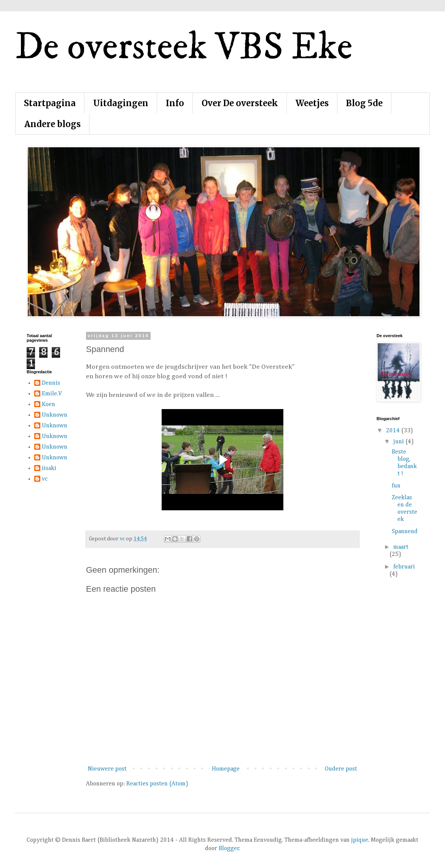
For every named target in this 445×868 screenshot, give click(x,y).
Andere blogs (52, 124)
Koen (48, 405)
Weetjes (312, 103)
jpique (360, 840)
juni (399, 442)
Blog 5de (364, 103)
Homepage (226, 769)
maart (401, 547)
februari (404, 567)
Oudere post (341, 769)
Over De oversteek (240, 103)
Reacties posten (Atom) (157, 784)
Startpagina (50, 103)
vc (45, 479)
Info (175, 103)
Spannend (405, 532)
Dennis (51, 383)
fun (396, 486)
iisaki (49, 468)
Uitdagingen (121, 103)
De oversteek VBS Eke (184, 47)
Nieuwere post (107, 769)
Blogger (229, 849)
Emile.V (52, 394)
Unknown (55, 415)
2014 (394, 431)
